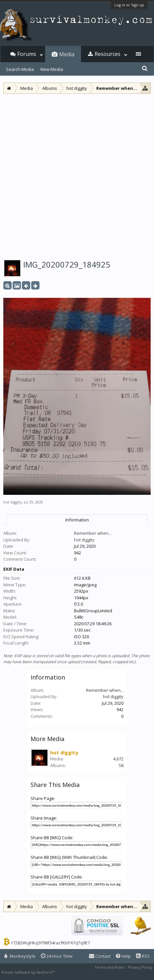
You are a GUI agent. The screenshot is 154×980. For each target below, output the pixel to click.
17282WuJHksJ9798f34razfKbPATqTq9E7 (50, 943)
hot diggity (13, 502)
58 (121, 765)
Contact (100, 956)
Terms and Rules (110, 967)
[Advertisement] (77, 174)
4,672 (118, 759)
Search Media (20, 69)
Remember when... (93, 533)
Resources (108, 54)
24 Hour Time (57, 956)
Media (67, 54)
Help (123, 956)
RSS (143, 956)
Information (77, 520)
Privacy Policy (140, 967)
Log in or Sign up (129, 5)
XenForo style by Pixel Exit (78, 972)
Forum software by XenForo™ (28, 972)
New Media (52, 69)
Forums (27, 54)
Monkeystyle (20, 956)
